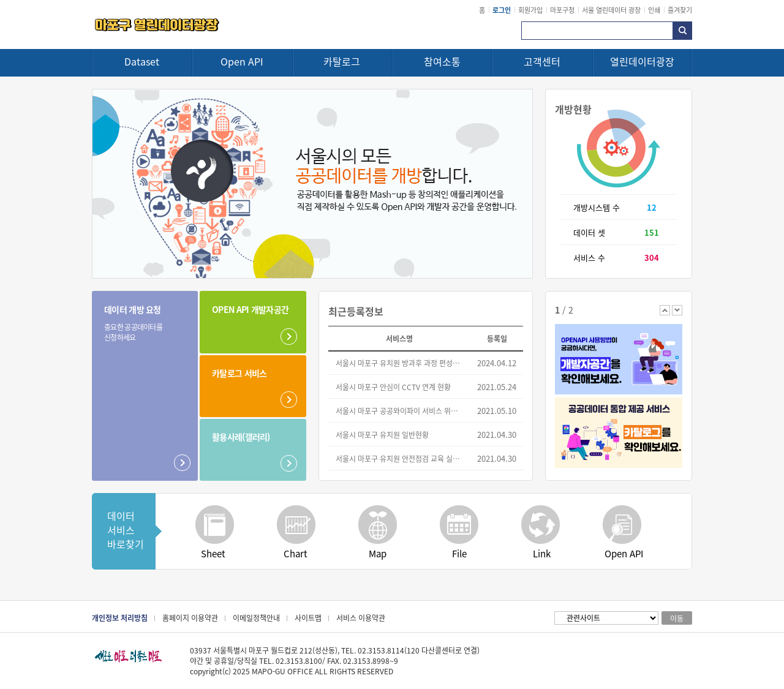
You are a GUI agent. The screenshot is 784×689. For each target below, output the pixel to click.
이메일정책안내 (256, 618)
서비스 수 (589, 258)
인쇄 (654, 10)
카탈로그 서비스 (239, 373)
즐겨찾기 (680, 10)
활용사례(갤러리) (241, 437)
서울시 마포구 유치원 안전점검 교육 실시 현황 (400, 458)
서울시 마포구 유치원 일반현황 (382, 435)
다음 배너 (677, 310)
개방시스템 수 (597, 207)
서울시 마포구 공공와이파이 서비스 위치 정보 (400, 411)
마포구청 (562, 10)
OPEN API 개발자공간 (250, 309)
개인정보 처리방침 (120, 618)
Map (378, 553)
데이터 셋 (589, 232)
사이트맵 (308, 618)
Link (542, 553)
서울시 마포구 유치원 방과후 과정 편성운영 (400, 363)
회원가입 (530, 10)
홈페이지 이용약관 (190, 618)
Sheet (213, 553)
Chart (296, 553)
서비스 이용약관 (361, 618)
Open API (624, 553)
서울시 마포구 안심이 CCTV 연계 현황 (393, 387)
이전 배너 (665, 310)
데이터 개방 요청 (137, 323)
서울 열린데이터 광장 (611, 10)
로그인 (502, 10)
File (459, 553)
